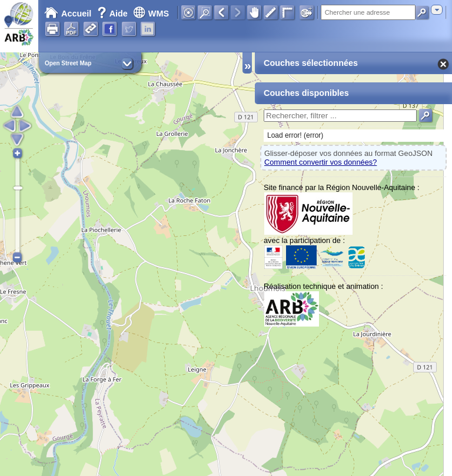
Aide (114, 14)
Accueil (68, 14)
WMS (151, 14)
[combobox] (437, 10)
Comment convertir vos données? (320, 162)
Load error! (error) (295, 135)
